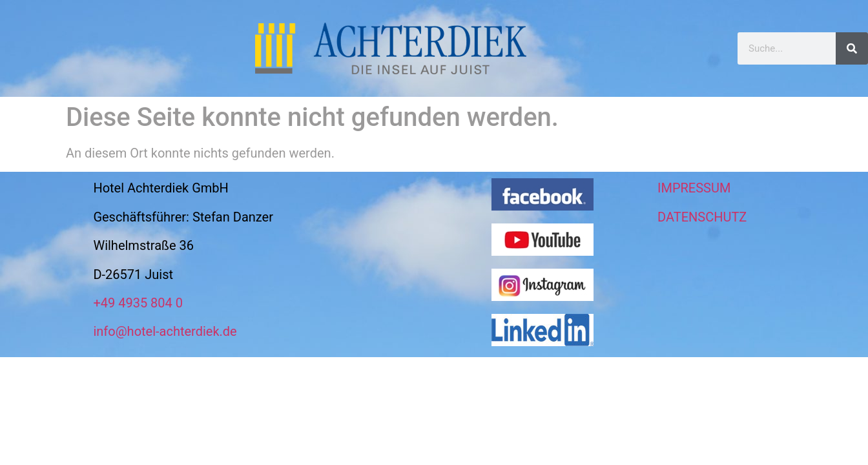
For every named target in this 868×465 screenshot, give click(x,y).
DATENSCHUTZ (702, 217)
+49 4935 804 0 (138, 303)
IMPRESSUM (694, 188)
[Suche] (852, 48)
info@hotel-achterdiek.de (165, 331)
